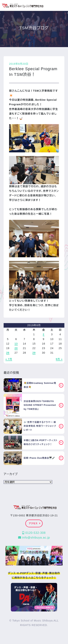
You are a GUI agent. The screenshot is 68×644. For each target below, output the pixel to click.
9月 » (59, 359)
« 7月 (9, 359)
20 (16, 348)
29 (34, 353)
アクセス (35, 523)
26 (8, 353)
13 (16, 344)
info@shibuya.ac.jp (34, 538)
